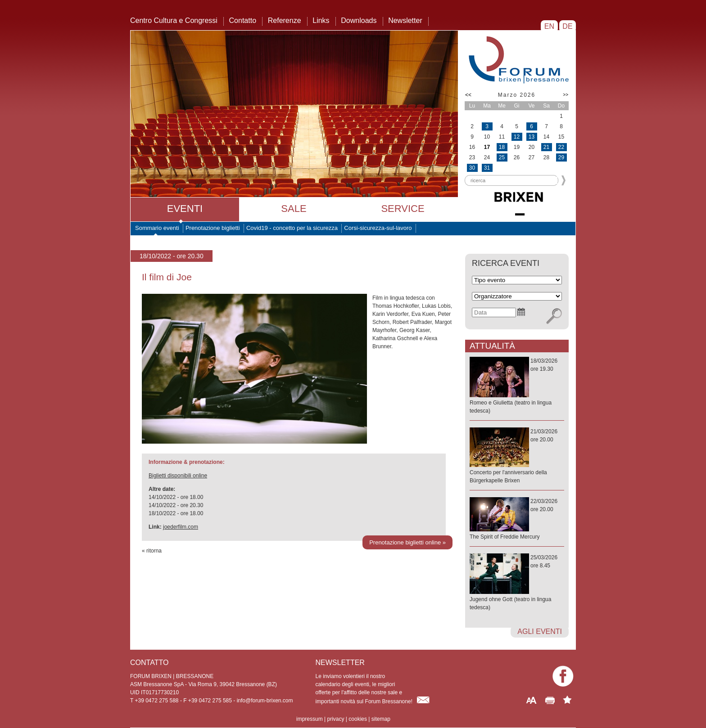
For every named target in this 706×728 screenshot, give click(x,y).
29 (561, 157)
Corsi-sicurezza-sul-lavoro (378, 228)
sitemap (381, 719)
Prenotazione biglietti (213, 228)
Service (403, 209)
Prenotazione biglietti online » (407, 542)
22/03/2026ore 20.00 (517, 519)
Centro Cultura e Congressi (174, 20)
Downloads (359, 20)
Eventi (185, 209)
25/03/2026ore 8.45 (517, 583)
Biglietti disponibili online (178, 476)
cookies (358, 719)
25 (502, 157)
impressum (310, 719)
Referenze (285, 20)
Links (321, 20)
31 (487, 168)
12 (517, 137)
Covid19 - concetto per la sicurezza (292, 228)
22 (561, 147)
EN (549, 26)
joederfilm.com (181, 527)
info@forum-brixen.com (265, 701)
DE (568, 26)
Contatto (243, 20)
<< (468, 95)
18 (502, 147)
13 (532, 137)
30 (472, 168)
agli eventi (540, 631)
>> (566, 95)
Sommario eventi (157, 228)
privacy (335, 719)
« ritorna (152, 551)
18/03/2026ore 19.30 (517, 386)
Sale (294, 209)
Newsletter (405, 20)
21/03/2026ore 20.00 (517, 456)
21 (546, 147)
